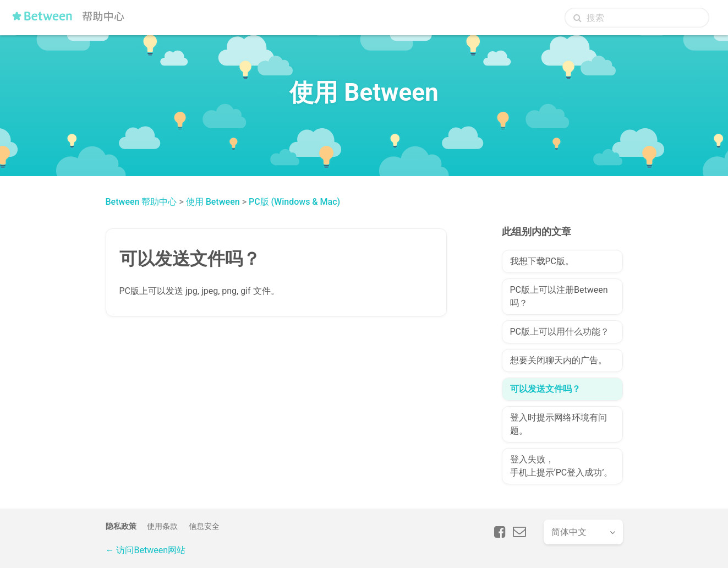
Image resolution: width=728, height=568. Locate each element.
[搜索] (637, 18)
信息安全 (204, 526)
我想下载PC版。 (542, 261)
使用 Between (213, 202)
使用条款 (162, 526)
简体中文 (569, 532)
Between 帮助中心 (141, 202)
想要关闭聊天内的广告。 (559, 360)
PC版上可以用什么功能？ (560, 332)
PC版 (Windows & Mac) (294, 202)
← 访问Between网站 (146, 550)
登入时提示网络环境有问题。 (559, 424)
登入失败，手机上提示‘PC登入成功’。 (562, 466)
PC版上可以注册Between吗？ (559, 296)
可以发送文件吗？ (545, 389)
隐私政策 (121, 526)
